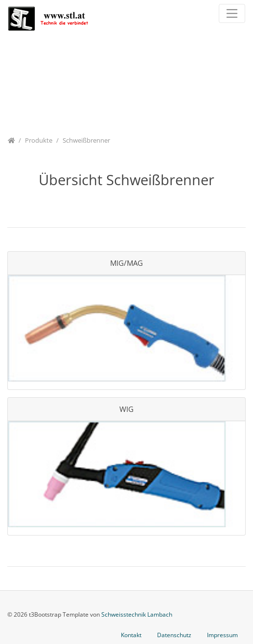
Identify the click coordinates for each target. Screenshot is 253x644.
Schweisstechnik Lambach (137, 614)
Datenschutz (174, 635)
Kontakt (131, 635)
